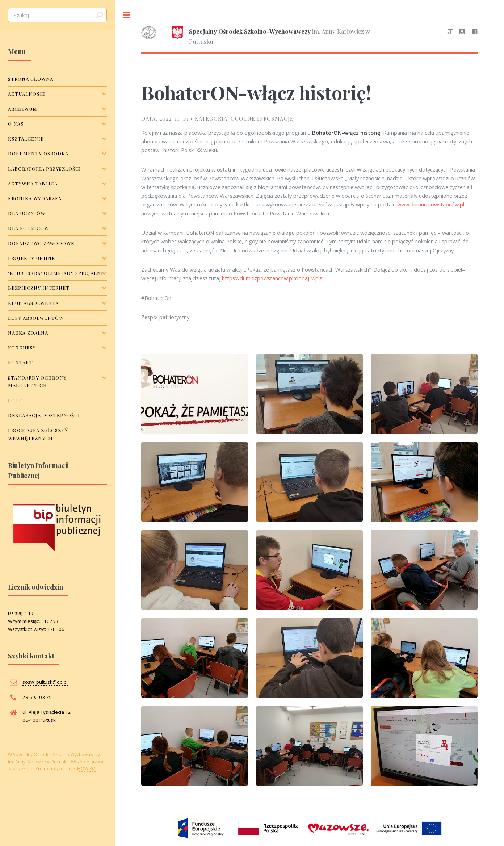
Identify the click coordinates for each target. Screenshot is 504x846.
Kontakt (20, 362)
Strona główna (31, 79)
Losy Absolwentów (36, 318)
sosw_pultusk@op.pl (45, 682)
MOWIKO (86, 768)
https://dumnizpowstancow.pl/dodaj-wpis (272, 278)
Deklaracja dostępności (44, 415)
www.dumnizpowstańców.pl (431, 204)
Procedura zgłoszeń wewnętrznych (38, 434)
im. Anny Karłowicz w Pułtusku (256, 36)
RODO (16, 400)
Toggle (127, 15)
